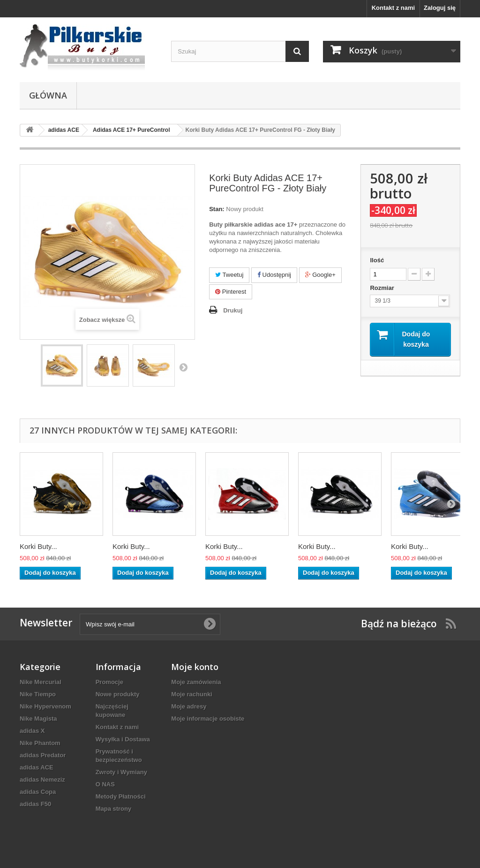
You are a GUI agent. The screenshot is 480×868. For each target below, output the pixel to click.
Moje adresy (189, 706)
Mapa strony (114, 809)
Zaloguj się (440, 8)
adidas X (32, 731)
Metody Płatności (121, 796)
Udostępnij (274, 275)
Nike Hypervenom (45, 706)
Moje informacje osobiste (208, 719)
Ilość (377, 260)
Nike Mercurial (41, 682)
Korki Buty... (38, 546)
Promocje (109, 682)
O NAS (105, 784)
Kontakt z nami (393, 8)
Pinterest (231, 292)
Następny (183, 367)
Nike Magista (38, 719)
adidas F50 (35, 804)
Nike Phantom (40, 743)
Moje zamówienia (196, 682)
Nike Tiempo (38, 694)
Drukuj (233, 310)
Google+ (320, 275)
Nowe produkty (118, 694)
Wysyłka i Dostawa (123, 739)
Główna (48, 95)
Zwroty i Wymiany (121, 772)
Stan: (217, 209)
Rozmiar (383, 288)
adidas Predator (43, 755)
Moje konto (195, 667)
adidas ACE (37, 767)
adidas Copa (38, 792)
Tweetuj (229, 275)
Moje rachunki (191, 694)
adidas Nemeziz (42, 780)
